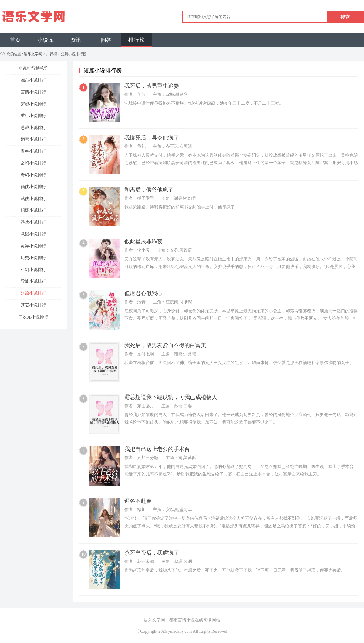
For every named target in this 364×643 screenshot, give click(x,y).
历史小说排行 (33, 258)
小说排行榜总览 (33, 68)
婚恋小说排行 (33, 139)
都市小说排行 (33, 80)
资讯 (76, 40)
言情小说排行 (33, 92)
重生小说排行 (33, 116)
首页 (15, 40)
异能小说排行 (33, 281)
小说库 (45, 40)
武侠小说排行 (33, 199)
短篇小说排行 (33, 293)
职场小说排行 (33, 210)
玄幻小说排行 (33, 163)
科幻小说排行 (33, 270)
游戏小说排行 (33, 222)
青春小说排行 (33, 151)
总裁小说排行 (33, 128)
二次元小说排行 (33, 317)
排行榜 (136, 40)
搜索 (345, 17)
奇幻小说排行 (33, 175)
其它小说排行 (33, 305)
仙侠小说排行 (33, 187)
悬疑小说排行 (33, 234)
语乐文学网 (33, 54)
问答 (106, 40)
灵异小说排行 (33, 246)
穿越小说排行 (33, 104)
